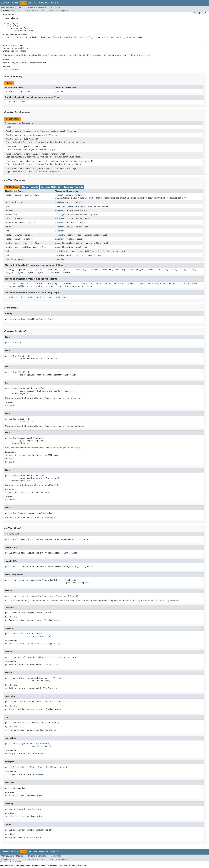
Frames (32, 7)
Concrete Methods (73, 187)
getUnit (59, 223)
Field (20, 11)
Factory (59, 91)
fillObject (61, 215)
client (72, 239)
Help (59, 3)
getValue (60, 227)
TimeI (8, 127)
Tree (35, 3)
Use (30, 3)
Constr (27, 11)
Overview (5, 3)
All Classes (56, 7)
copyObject (61, 206)
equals (59, 210)
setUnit (59, 251)
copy (58, 202)
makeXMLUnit (62, 247)
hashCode (60, 231)
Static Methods (30, 187)
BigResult (25, 393)
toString (60, 259)
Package (15, 3)
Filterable (73, 206)
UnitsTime (29, 139)
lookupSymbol (62, 235)
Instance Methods (51, 187)
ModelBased (70, 37)
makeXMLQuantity (64, 243)
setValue (60, 255)
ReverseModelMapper (78, 215)
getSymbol (61, 219)
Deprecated (44, 3)
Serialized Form (11, 70)
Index (53, 3)
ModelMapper (94, 206)
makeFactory (62, 239)
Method (36, 11)
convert (59, 195)
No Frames (41, 7)
